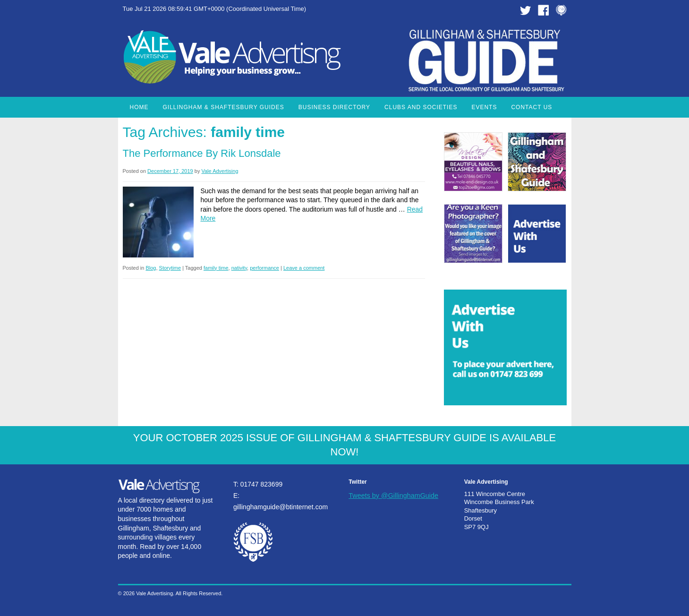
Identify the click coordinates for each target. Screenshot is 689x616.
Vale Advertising (220, 171)
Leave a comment (304, 268)
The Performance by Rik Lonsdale (202, 153)
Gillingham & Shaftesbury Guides (224, 107)
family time (216, 268)
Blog (151, 268)
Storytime (170, 268)
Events (484, 107)
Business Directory (334, 107)
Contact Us (532, 107)
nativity (239, 268)
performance (264, 268)
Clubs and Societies (421, 107)
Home (139, 107)
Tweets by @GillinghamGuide (393, 496)
